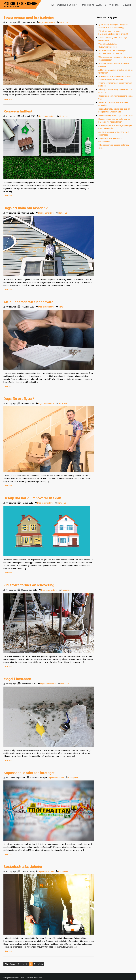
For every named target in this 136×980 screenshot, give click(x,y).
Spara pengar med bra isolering (29, 17)
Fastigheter (66, 590)
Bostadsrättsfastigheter (23, 867)
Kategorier (127, 5)
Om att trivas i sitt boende (91, 5)
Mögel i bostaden (17, 679)
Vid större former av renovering (29, 585)
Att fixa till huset (112, 5)
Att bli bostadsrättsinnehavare (28, 302)
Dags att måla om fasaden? (26, 208)
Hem (52, 5)
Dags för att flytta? (19, 399)
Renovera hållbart (18, 111)
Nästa (40, 964)
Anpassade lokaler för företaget (29, 773)
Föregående (10, 964)
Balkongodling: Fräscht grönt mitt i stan (115, 115)
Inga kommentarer (47, 22)
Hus (66, 22)
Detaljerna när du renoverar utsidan (32, 498)
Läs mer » (8, 99)
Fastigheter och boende (20, 3)
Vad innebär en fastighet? (67, 5)
